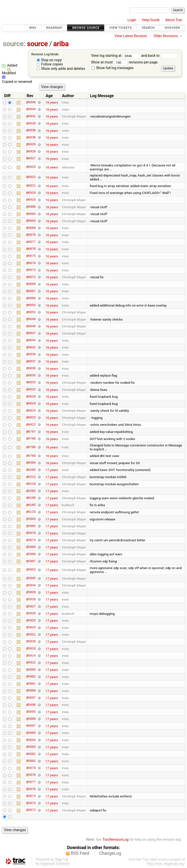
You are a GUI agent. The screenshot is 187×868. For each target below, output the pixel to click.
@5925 (31, 620)
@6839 (31, 354)
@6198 (31, 498)
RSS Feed (80, 853)
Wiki (33, 28)
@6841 (31, 347)
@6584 (31, 463)
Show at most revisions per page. (125, 62)
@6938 (31, 131)
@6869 (31, 284)
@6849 (31, 319)
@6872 (31, 277)
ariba (61, 44)
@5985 (31, 526)
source (37, 44)
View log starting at (116, 56)
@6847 (31, 333)
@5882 (31, 754)
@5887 (31, 726)
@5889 (31, 719)
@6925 (31, 167)
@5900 (31, 691)
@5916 (31, 649)
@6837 (31, 361)
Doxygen (172, 28)
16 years (52, 102)
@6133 (31, 512)
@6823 (31, 418)
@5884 (31, 740)
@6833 (31, 383)
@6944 (31, 109)
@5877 (31, 782)
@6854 (31, 305)
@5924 (31, 628)
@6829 (31, 397)
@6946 (31, 102)
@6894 (31, 214)
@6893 (31, 221)
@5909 (31, 670)
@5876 (31, 789)
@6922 (31, 177)
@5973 (31, 540)
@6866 (31, 298)
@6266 (31, 470)
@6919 (31, 193)
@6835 (31, 375)
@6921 (31, 186)
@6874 (31, 263)
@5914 (31, 656)
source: (14, 44)
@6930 (31, 137)
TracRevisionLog (116, 840)
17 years (52, 470)
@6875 (31, 256)
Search (148, 28)
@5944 (31, 585)
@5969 (31, 547)
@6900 (31, 207)
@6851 (31, 312)
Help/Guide (151, 20)
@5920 (31, 642)
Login (132, 20)
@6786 (31, 447)
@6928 (31, 151)
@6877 (31, 242)
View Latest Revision (131, 36)
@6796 (31, 439)
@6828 (31, 404)
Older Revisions (166, 36)
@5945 (31, 578)
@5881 (31, 761)
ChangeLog (110, 853)
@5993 (31, 519)
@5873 (31, 803)
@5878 (31, 775)
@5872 (31, 810)
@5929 (31, 592)
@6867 (31, 291)
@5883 (31, 747)
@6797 (31, 432)
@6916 (31, 200)
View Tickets (120, 28)
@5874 (31, 796)
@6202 (31, 491)
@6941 (31, 116)
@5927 (31, 606)
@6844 (31, 340)
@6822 (31, 425)
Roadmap (54, 28)
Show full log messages (112, 68)
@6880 (31, 228)
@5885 (31, 733)
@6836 (31, 368)
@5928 (31, 599)
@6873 (31, 270)
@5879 (31, 768)
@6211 (31, 477)
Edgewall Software (55, 864)
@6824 (31, 411)
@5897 (31, 698)
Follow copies (50, 64)
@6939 (31, 123)
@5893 (31, 712)
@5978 (31, 533)
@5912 (31, 663)
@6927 (31, 159)
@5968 (31, 554)
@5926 (31, 614)
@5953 (31, 570)
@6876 (31, 249)
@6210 (31, 484)
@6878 (31, 235)
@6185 (31, 505)
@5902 (31, 677)
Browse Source (86, 28)
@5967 (31, 561)
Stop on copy (49, 60)
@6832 (31, 390)
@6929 (31, 145)
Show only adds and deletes (61, 69)
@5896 (31, 705)
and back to (160, 56)
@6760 (31, 456)
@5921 (31, 634)
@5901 (31, 684)
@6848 (31, 326)
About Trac (174, 20)
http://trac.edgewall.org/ (166, 864)
